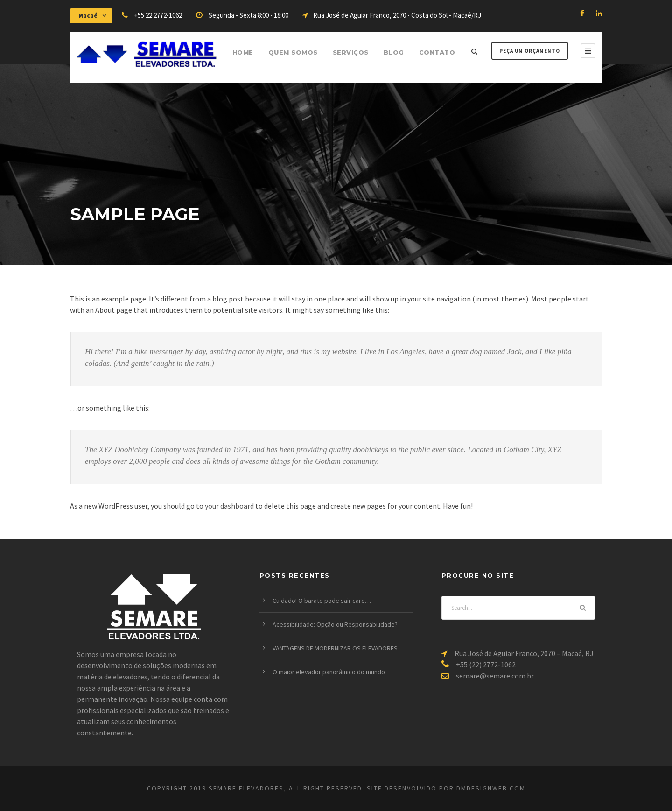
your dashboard (229, 506)
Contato (437, 52)
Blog (394, 52)
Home (243, 52)
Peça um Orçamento (530, 51)
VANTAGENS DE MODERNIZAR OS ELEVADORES (335, 648)
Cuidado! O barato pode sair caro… (322, 601)
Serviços (351, 52)
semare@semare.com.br (495, 676)
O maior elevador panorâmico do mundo (329, 672)
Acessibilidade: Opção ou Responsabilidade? (335, 624)
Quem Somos (293, 52)
